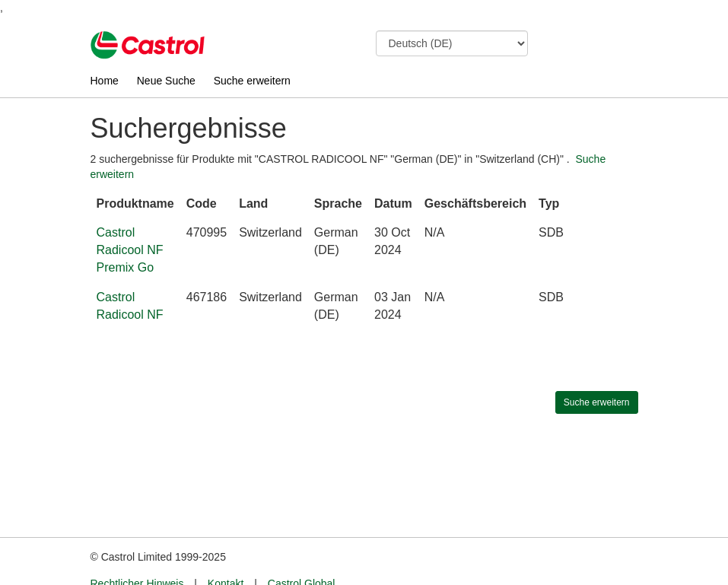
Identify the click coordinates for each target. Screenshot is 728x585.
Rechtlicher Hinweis (137, 555)
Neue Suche (166, 81)
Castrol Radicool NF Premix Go (130, 250)
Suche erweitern (252, 81)
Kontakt (226, 555)
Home (105, 81)
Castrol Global (302, 555)
